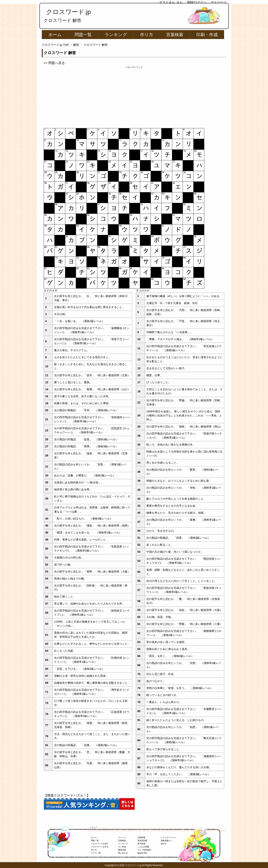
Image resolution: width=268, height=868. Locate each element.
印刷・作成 (207, 35)
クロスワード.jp (69, 12)
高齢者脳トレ (167, 841)
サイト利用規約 (144, 850)
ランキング (116, 35)
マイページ (219, 2)
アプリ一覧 (96, 853)
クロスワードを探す (100, 844)
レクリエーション (168, 837)
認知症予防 (142, 853)
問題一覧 (83, 35)
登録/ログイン (197, 2)
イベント (122, 837)
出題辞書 (141, 837)
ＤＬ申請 (122, 847)
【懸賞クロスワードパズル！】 (67, 795)
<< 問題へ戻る (54, 63)
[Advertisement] (134, 96)
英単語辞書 (142, 841)
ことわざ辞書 (143, 847)
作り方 (147, 35)
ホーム (55, 35)
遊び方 (164, 844)
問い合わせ (123, 853)
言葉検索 (175, 35)
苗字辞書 (141, 844)
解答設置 (122, 850)
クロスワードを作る (100, 847)
